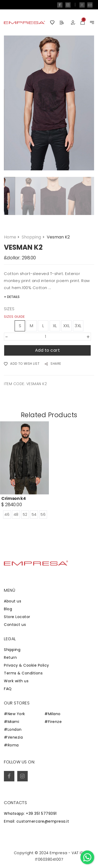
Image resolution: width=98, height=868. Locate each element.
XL (55, 326)
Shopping (34, 237)
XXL (67, 326)
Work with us (16, 681)
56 (43, 514)
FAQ (8, 689)
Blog (8, 609)
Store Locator (17, 617)
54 (34, 514)
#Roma (11, 745)
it (82, 5)
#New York (15, 714)
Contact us (15, 625)
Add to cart (48, 350)
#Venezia (13, 737)
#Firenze (53, 722)
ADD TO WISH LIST (22, 364)
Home (12, 237)
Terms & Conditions (23, 673)
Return (10, 657)
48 (16, 514)
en (90, 5)
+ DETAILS (12, 297)
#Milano (53, 714)
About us (13, 601)
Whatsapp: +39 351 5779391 (30, 813)
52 (25, 514)
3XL (78, 326)
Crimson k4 (14, 498)
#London (13, 729)
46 (7, 514)
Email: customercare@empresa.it (36, 821)
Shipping (12, 650)
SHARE (53, 364)
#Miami (11, 722)
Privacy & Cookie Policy (27, 665)
